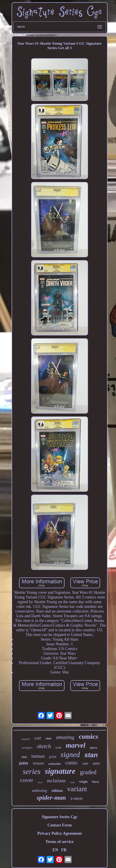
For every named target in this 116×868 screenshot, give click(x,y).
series (32, 771)
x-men (76, 798)
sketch (44, 746)
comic (72, 763)
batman (38, 756)
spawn (93, 748)
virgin (83, 782)
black (95, 782)
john (24, 763)
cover (27, 780)
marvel (76, 745)
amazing (65, 737)
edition (57, 791)
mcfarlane (56, 781)
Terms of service (59, 842)
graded (88, 772)
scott (58, 748)
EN (55, 850)
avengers (27, 748)
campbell (26, 739)
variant (77, 789)
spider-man (51, 798)
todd (38, 738)
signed (70, 755)
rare (85, 763)
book (72, 782)
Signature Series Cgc (60, 817)
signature (60, 771)
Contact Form (60, 825)
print (53, 757)
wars (40, 782)
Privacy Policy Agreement (60, 833)
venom (38, 763)
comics (89, 736)
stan (91, 755)
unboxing (40, 791)
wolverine (55, 764)
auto (96, 763)
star (24, 757)
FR (64, 850)
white (48, 738)
